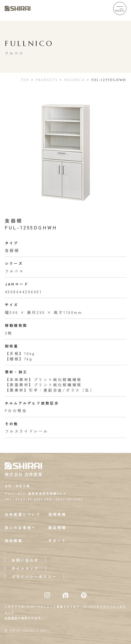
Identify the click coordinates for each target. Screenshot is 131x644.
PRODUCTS (47, 80)
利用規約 (11, 618)
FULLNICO (75, 80)
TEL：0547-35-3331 (24, 499)
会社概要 (14, 541)
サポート (57, 541)
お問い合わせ (25, 560)
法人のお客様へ (20, 527)
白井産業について (23, 514)
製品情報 (57, 527)
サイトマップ (25, 568)
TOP (25, 80)
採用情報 (57, 514)
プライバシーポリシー (34, 577)
